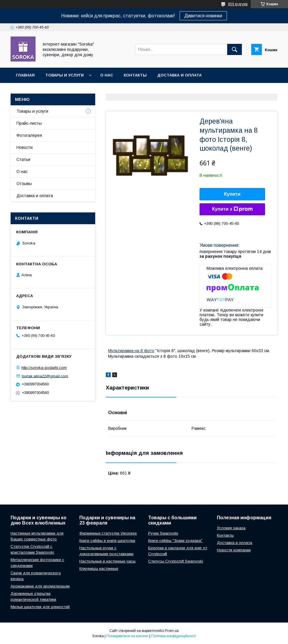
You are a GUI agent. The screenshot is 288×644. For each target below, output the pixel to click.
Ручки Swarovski (163, 533)
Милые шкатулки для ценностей (40, 607)
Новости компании (234, 550)
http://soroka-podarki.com (44, 368)
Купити (232, 194)
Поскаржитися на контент (127, 636)
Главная (25, 75)
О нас (107, 75)
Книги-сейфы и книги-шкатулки (107, 541)
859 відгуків (238, 4)
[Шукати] (235, 49)
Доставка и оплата (179, 75)
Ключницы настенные (99, 569)
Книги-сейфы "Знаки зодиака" (175, 541)
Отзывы (24, 184)
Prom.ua (172, 631)
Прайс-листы (29, 123)
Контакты (135, 75)
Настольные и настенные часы (107, 561)
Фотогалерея (29, 135)
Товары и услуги (65, 75)
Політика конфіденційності (173, 636)
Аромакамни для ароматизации (40, 586)
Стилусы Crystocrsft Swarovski (176, 561)
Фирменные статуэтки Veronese (108, 533)
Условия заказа (231, 528)
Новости (25, 147)
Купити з (232, 209)
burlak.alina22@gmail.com (45, 376)
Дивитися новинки (203, 16)
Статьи (23, 159)
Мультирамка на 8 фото (131, 351)
